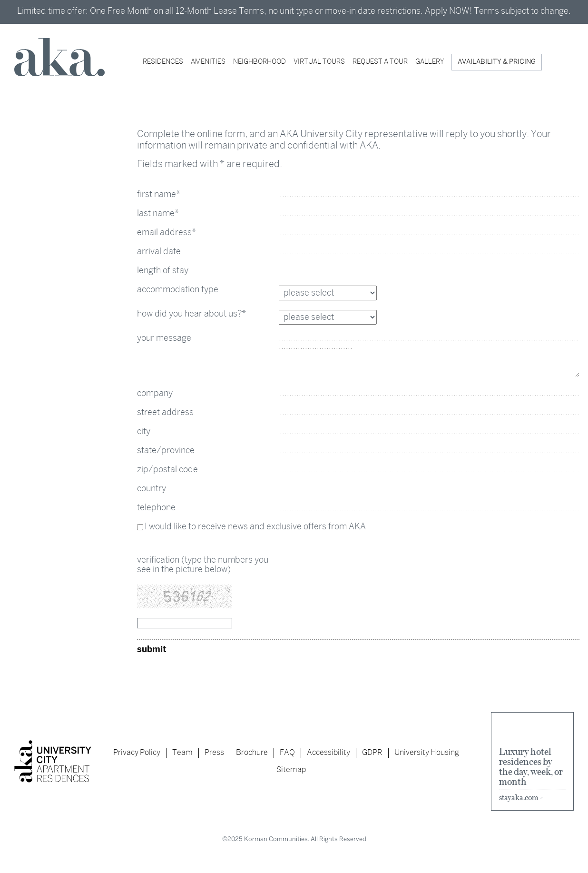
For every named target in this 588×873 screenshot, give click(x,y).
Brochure (252, 753)
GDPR (372, 753)
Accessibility (328, 753)
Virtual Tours (319, 62)
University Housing (427, 753)
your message (164, 339)
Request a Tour (380, 62)
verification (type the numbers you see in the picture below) (203, 565)
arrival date (159, 252)
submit (152, 650)
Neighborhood (260, 62)
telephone (156, 508)
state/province (166, 451)
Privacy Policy (137, 753)
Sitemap (291, 770)
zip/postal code (167, 470)
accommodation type (178, 290)
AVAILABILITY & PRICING (497, 62)
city (144, 432)
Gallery (430, 62)
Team (182, 753)
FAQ (287, 753)
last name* (158, 214)
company (155, 394)
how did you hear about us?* (191, 314)
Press (214, 753)
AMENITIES (208, 62)
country (152, 489)
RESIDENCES (163, 62)
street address (165, 413)
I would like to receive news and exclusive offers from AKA (255, 527)
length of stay (163, 271)
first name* (159, 195)
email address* (167, 233)
